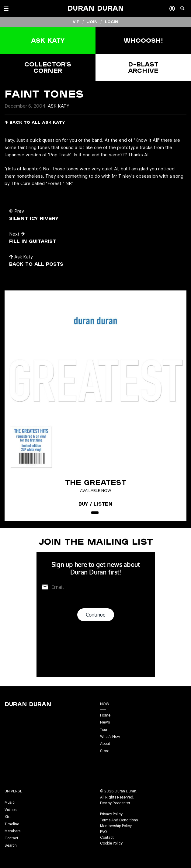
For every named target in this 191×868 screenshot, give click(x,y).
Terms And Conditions (119, 820)
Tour (104, 730)
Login (112, 22)
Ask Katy (59, 106)
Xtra (8, 817)
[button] (186, 11)
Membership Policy (116, 826)
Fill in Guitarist (33, 241)
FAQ (104, 832)
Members (12, 831)
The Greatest (96, 482)
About (105, 744)
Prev (17, 211)
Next (17, 234)
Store (105, 751)
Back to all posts (36, 264)
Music (10, 802)
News (105, 722)
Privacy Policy (111, 814)
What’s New (110, 737)
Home (105, 715)
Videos (10, 810)
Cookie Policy (111, 843)
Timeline (12, 824)
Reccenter (121, 803)
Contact (11, 838)
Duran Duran (96, 8)
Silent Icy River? (34, 218)
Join (92, 22)
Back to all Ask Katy (35, 122)
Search (11, 845)
